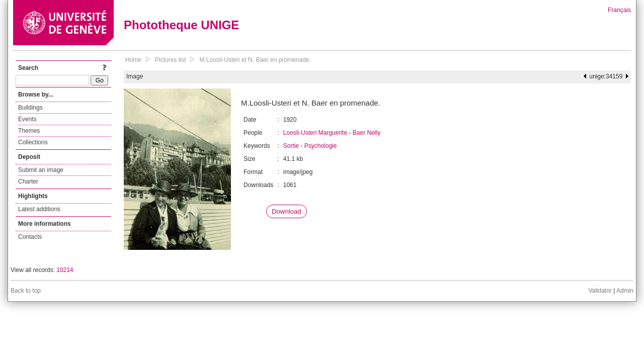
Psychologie (321, 146)
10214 (65, 270)
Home (133, 60)
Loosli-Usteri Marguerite (315, 133)
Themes (29, 131)
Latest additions (39, 209)
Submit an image (41, 170)
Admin (625, 291)
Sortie (291, 146)
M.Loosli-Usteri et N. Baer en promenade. (255, 60)
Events (27, 119)
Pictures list (170, 60)
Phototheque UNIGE (181, 25)
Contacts (30, 237)
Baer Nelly (367, 133)
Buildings (30, 108)
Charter (28, 182)
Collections (33, 142)
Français (619, 10)
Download (287, 211)
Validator (600, 291)
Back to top (26, 291)
